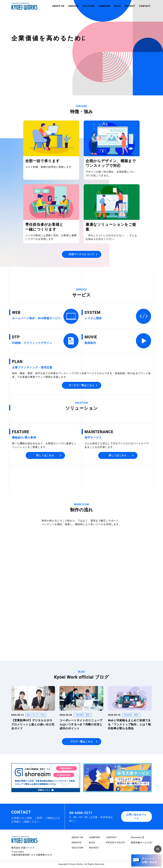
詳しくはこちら (49, 455)
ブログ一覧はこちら (84, 742)
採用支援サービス (141, 844)
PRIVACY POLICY (116, 844)
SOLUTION (78, 849)
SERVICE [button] (73, 6)
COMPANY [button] (105, 6)
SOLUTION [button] (89, 6)
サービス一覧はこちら (83, 385)
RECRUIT (130, 6)
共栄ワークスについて (83, 254)
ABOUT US (58, 6)
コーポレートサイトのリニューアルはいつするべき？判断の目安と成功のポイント (81, 725)
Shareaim (137, 838)
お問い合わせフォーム (136, 817)
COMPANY (95, 838)
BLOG (118, 6)
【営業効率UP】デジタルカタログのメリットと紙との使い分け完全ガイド (33, 725)
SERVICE (77, 844)
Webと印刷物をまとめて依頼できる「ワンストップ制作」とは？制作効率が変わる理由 (129, 725)
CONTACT (145, 6)
